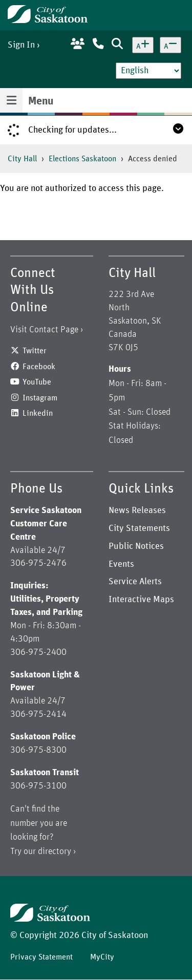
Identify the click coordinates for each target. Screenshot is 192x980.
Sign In (21, 45)
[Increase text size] (143, 45)
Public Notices (136, 546)
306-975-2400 (38, 652)
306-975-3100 (38, 786)
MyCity (102, 957)
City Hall (22, 159)
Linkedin (38, 413)
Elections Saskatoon (82, 159)
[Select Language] (148, 71)
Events (121, 564)
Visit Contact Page (44, 330)
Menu (41, 101)
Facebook (39, 367)
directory (55, 851)
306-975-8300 (38, 750)
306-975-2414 (38, 714)
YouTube (37, 382)
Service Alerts (135, 582)
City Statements (139, 528)
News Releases (137, 510)
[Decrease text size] (170, 45)
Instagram (40, 398)
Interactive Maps (141, 600)
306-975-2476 (38, 563)
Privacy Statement (41, 957)
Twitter (35, 351)
